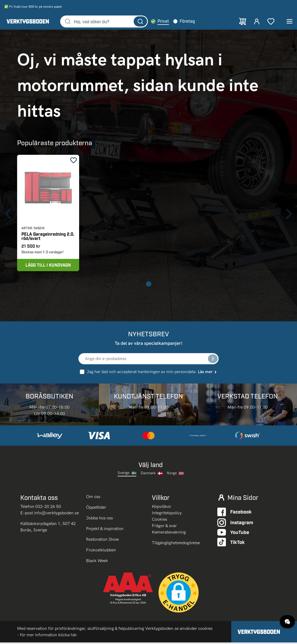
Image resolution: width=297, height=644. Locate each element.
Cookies (159, 521)
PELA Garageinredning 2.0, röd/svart (48, 237)
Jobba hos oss (99, 519)
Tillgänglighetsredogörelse (176, 544)
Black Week (97, 562)
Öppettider (96, 509)
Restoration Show (103, 541)
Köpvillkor (161, 508)
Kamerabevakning (169, 533)
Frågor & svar (164, 527)
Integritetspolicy (167, 514)
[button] (179, 594)
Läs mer (208, 373)
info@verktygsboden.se (56, 514)
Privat (169, 21)
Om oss (94, 498)
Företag (193, 21)
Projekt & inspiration (105, 530)
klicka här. (68, 636)
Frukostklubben (101, 552)
